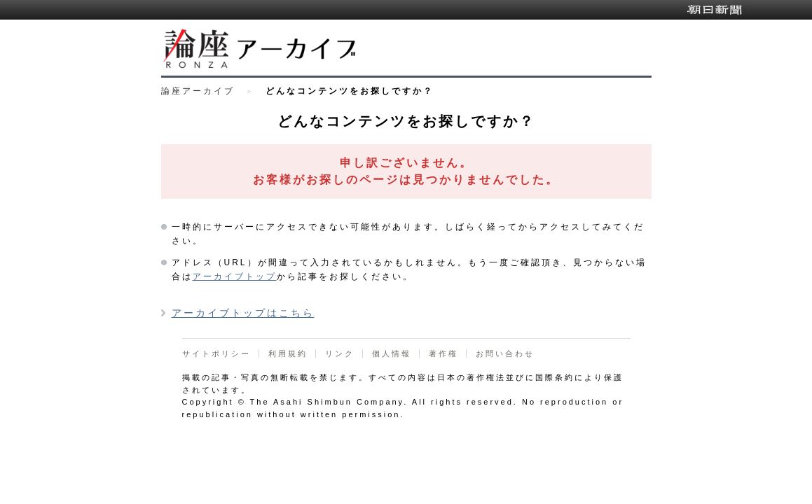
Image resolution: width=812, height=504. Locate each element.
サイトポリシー (216, 353)
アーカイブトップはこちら (243, 313)
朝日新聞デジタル (715, 10)
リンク (340, 353)
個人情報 (392, 353)
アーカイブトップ (235, 276)
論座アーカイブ (198, 91)
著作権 (443, 353)
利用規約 (288, 353)
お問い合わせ (505, 353)
